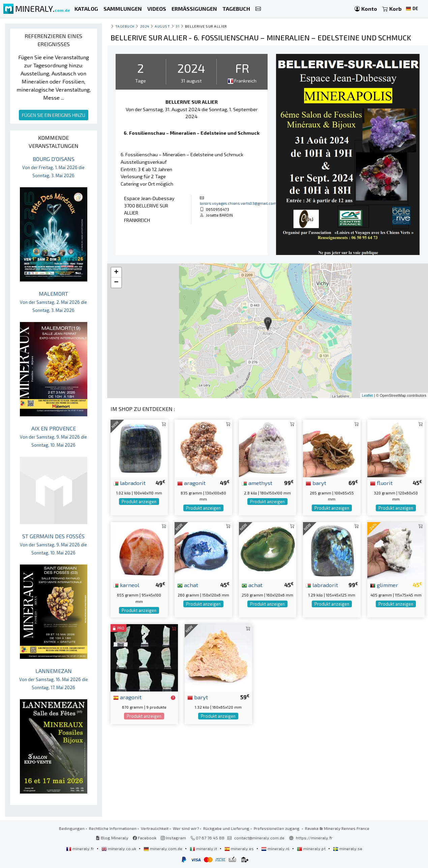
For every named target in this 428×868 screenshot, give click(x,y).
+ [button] (116, 272)
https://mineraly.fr (314, 838)
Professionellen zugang (277, 828)
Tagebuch (125, 26)
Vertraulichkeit (155, 828)
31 (177, 26)
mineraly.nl (276, 848)
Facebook (145, 838)
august (162, 26)
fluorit (381, 483)
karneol (126, 585)
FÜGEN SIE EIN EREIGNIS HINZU (54, 115)
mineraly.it (204, 848)
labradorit (129, 483)
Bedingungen (72, 828)
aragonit (191, 483)
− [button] (116, 283)
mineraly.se (348, 848)
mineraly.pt (312, 848)
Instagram (173, 838)
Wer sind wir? (186, 828)
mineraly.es (240, 848)
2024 (145, 26)
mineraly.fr (81, 848)
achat (188, 585)
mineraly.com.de (163, 848)
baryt (316, 483)
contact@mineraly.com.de (259, 838)
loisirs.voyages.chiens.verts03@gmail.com (238, 203)
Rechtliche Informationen (113, 828)
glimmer (384, 585)
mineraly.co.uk (119, 848)
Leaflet (368, 395)
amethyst (257, 483)
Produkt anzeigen (139, 502)
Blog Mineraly (112, 838)
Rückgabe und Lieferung (226, 828)
